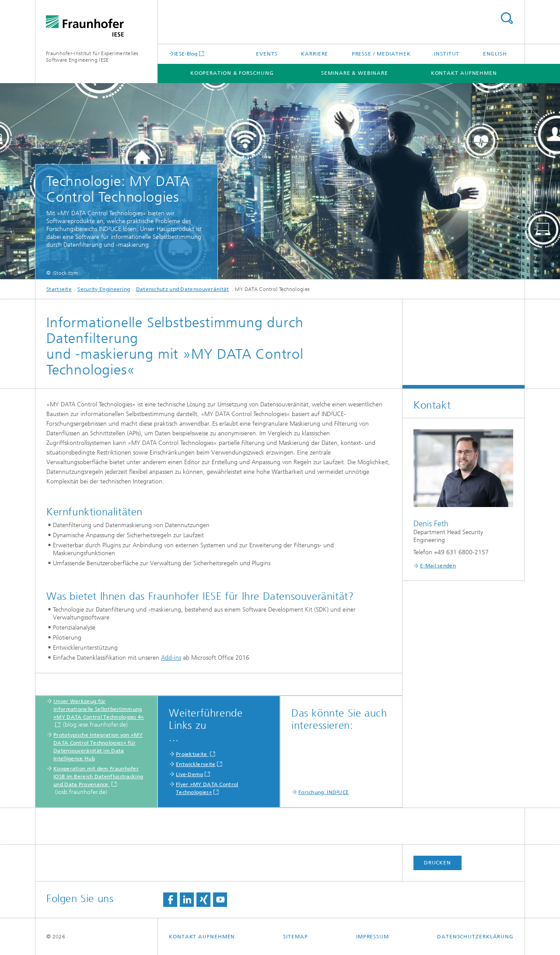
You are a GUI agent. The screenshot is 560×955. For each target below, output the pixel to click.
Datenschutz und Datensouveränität (183, 289)
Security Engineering (104, 289)
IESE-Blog (186, 54)
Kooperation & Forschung (232, 73)
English (495, 54)
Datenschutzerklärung (475, 937)
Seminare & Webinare (354, 73)
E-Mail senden (438, 566)
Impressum (373, 937)
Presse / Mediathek (381, 54)
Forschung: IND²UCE (324, 792)
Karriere (315, 54)
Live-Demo (190, 774)
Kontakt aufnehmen (464, 73)
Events (267, 54)
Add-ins (171, 658)
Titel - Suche (507, 18)
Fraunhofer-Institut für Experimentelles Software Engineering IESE (92, 57)
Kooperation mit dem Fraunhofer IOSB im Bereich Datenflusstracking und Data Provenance (98, 777)
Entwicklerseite (196, 764)
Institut (447, 54)
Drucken (437, 863)
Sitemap (295, 937)
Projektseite (192, 754)
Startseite (59, 289)
